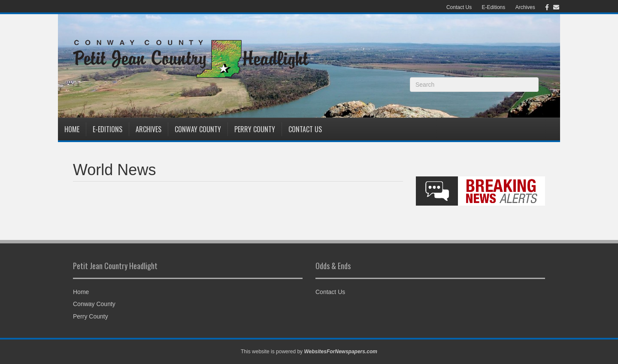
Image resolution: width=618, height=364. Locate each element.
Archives (525, 7)
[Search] (474, 85)
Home (72, 129)
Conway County (198, 129)
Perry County (255, 129)
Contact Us (459, 7)
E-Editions (494, 7)
